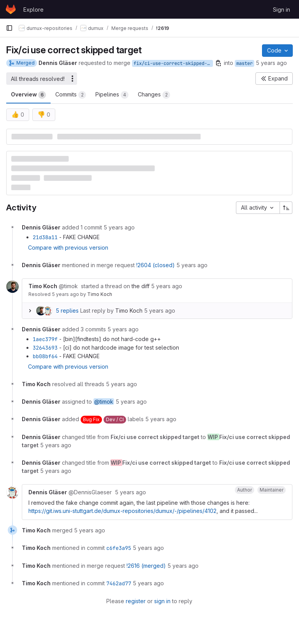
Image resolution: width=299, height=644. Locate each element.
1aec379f (45, 339)
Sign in (281, 10)
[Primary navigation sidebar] (9, 28)
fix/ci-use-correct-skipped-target (173, 63)
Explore (33, 10)
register (136, 601)
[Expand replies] (30, 311)
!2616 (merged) (146, 566)
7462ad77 (119, 583)
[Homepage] (11, 9)
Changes (154, 95)
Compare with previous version (68, 248)
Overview (28, 95)
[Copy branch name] (218, 63)
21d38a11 (45, 237)
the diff (141, 286)
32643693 (45, 348)
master (244, 63)
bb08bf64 (45, 356)
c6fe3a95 (119, 548)
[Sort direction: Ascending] (286, 208)
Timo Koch (100, 294)
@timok (104, 402)
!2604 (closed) (156, 265)
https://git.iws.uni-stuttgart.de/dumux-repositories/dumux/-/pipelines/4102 (122, 511)
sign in (162, 601)
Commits (71, 95)
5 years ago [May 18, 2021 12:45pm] (271, 63)
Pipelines (112, 95)
